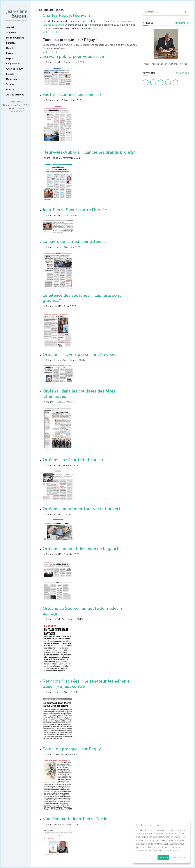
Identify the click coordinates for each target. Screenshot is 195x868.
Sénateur (12, 33)
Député (11, 48)
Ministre (11, 43)
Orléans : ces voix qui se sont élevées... (81, 355)
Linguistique (13, 64)
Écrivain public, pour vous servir (74, 56)
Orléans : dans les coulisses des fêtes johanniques (79, 394)
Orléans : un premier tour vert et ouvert (82, 509)
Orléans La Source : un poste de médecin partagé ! (82, 611)
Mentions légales (16, 102)
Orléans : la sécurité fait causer (73, 460)
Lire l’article (52, 32)
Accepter (163, 858)
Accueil (10, 27)
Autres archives (15, 95)
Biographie (182, 23)
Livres (10, 53)
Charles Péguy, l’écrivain (66, 15)
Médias (10, 74)
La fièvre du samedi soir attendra (75, 241)
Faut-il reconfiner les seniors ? (72, 95)
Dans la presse (15, 79)
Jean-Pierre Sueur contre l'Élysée (75, 210)
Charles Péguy (14, 69)
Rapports (12, 58)
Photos (10, 90)
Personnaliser (179, 858)
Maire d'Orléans (15, 38)
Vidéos (10, 84)
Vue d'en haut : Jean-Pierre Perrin (75, 819)
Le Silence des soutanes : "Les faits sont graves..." (82, 298)
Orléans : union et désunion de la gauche (82, 549)
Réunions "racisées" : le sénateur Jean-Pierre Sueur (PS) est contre (86, 684)
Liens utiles (181, 73)
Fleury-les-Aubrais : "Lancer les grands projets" (89, 152)
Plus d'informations (169, 851)
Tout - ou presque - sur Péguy (72, 749)
